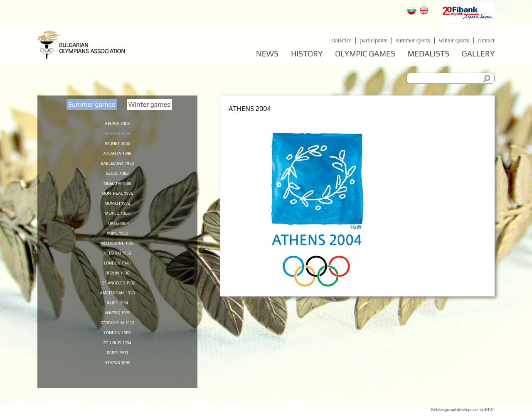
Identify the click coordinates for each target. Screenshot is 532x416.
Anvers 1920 (117, 324)
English (425, 11)
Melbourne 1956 (117, 250)
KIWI (490, 410)
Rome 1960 (117, 240)
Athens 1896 (117, 377)
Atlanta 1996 (118, 155)
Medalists (429, 54)
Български (413, 11)
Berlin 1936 (117, 282)
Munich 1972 (118, 208)
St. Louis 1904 (117, 356)
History (307, 54)
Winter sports (454, 40)
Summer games (92, 104)
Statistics (341, 40)
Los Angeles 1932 (117, 292)
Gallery (478, 54)
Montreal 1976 (117, 197)
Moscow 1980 (117, 186)
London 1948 (117, 271)
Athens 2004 (117, 134)
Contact (486, 40)
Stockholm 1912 (118, 335)
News (267, 54)
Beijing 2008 (117, 123)
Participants (373, 40)
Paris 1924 (117, 313)
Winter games (149, 104)
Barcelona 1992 (117, 165)
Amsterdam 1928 (117, 303)
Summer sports (413, 40)
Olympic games (365, 54)
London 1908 (117, 345)
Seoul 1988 (117, 176)
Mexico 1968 (118, 218)
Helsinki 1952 (117, 261)
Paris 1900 (117, 367)
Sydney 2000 (117, 144)
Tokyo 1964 (117, 229)
